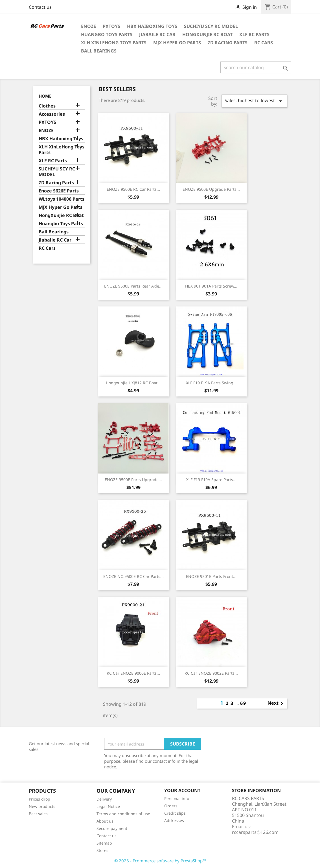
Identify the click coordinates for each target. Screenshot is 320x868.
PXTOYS (111, 26)
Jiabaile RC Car (157, 34)
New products (42, 806)
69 (243, 703)
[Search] (256, 67)
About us (105, 821)
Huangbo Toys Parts (107, 34)
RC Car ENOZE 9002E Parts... (211, 673)
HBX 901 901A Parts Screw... (211, 286)
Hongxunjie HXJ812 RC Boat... (133, 383)
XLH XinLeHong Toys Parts (114, 43)
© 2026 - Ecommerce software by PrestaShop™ (160, 861)
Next (276, 703)
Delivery (104, 799)
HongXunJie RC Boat (207, 34)
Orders (171, 806)
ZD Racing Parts (228, 43)
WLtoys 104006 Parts (62, 199)
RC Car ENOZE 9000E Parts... (133, 673)
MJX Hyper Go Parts (177, 43)
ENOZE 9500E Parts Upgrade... (133, 480)
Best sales (38, 814)
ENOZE (88, 26)
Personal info (177, 798)
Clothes (47, 106)
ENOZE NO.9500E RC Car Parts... (133, 576)
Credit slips (175, 813)
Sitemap (104, 843)
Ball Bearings (99, 51)
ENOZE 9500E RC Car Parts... (133, 189)
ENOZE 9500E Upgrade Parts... (211, 189)
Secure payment (112, 828)
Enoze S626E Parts (59, 191)
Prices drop (40, 799)
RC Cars (264, 43)
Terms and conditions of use (123, 814)
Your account (182, 790)
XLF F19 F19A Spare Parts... (211, 480)
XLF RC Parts (254, 34)
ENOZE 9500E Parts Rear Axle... (133, 286)
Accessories (52, 114)
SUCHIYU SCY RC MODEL (211, 26)
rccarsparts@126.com (255, 832)
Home (45, 96)
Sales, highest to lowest (254, 101)
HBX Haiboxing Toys (152, 26)
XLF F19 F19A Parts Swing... (211, 383)
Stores (102, 850)
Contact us (40, 7)
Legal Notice (108, 806)
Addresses (174, 820)
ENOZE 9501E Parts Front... (211, 576)
